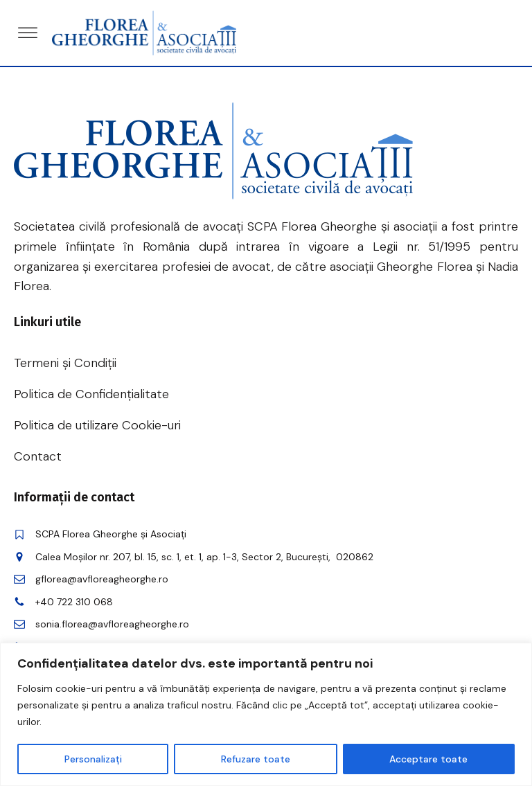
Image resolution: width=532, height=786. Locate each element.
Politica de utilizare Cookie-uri (97, 425)
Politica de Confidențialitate (91, 394)
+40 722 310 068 (74, 602)
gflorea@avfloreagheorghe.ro (102, 579)
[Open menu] (28, 33)
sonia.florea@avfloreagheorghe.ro (112, 624)
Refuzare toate (256, 759)
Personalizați (93, 759)
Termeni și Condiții (65, 363)
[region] (266, 714)
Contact (38, 456)
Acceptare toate (428, 759)
